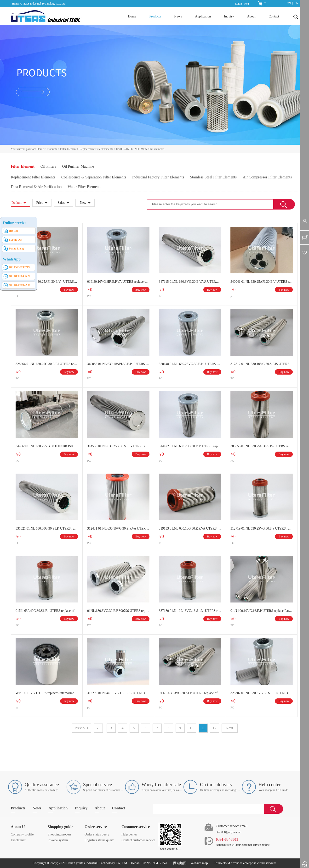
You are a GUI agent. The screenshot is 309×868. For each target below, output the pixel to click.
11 (203, 728)
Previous (81, 728)
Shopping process (60, 834)
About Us (18, 827)
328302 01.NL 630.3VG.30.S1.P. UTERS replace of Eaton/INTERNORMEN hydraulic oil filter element (262, 693)
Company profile (22, 834)
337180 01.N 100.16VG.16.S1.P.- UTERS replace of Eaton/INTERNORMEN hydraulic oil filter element (190, 611)
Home (132, 16)
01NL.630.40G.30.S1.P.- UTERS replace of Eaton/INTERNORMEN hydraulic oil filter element (47, 611)
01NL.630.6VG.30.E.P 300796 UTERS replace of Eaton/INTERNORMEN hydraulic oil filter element (118, 611)
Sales (61, 203)
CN (289, 3)
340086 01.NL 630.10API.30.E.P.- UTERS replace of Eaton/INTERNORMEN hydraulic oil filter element (118, 364)
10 (192, 728)
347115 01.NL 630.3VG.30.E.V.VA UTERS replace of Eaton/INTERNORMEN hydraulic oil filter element (190, 282)
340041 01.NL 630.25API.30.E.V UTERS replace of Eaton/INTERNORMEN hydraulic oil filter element (262, 282)
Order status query (97, 834)
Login (238, 4)
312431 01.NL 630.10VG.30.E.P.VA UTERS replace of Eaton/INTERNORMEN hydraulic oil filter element (118, 528)
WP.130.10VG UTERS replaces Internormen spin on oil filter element (47, 693)
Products (52, 149)
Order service (96, 827)
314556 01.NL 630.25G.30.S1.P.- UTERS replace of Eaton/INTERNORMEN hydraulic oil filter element (118, 446)
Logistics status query (99, 840)
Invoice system (58, 840)
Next (229, 728)
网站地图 (179, 863)
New (83, 203)
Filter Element (68, 149)
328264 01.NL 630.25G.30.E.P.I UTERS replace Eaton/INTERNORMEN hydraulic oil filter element (47, 364)
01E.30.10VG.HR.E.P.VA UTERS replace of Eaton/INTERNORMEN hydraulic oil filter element (118, 282)
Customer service (136, 827)
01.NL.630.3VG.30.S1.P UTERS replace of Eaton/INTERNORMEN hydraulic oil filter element (190, 693)
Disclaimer (18, 840)
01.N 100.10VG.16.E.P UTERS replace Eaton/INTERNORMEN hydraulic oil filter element (262, 611)
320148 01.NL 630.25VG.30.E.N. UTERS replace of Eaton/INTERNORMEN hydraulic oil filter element (190, 364)
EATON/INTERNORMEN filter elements (140, 149)
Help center (129, 834)
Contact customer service (138, 840)
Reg (247, 4)
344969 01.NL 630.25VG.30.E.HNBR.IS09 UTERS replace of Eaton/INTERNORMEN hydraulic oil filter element (47, 446)
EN (296, 3)
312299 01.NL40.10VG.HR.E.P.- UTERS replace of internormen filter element (118, 693)
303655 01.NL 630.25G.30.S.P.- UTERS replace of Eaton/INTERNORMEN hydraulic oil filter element (262, 446)
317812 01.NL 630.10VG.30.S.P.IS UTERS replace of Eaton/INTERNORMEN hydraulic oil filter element (262, 364)
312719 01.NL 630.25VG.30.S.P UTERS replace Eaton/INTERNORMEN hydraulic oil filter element (262, 528)
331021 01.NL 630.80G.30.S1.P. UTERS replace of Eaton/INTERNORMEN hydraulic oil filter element (47, 528)
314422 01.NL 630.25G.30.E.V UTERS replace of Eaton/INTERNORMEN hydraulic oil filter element (190, 446)
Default (17, 203)
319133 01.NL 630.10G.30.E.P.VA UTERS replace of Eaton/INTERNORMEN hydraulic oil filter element (190, 528)
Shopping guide (60, 827)
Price (40, 203)
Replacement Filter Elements (96, 149)
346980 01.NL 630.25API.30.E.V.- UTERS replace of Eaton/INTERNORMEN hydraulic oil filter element (47, 282)
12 (215, 728)
